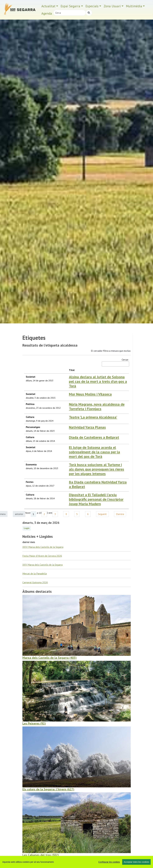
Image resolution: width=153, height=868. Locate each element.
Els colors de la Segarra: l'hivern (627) (48, 800)
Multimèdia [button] (134, 6)
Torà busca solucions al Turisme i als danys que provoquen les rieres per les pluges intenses (84, 480)
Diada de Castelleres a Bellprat (71, 450)
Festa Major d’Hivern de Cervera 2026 (42, 566)
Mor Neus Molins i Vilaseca (67, 391)
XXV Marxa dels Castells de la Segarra (42, 575)
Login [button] (27, 539)
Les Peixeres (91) (34, 734)
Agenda (47, 13)
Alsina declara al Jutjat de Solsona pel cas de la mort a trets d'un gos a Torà (84, 379)
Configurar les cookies (109, 862)
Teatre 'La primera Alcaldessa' (70, 422)
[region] (76, 862)
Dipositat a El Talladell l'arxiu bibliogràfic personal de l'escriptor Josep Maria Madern (80, 511)
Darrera (120, 524)
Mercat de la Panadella (35, 584)
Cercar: (115, 362)
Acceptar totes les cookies (136, 862)
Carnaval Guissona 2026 (35, 593)
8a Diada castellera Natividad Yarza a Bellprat (83, 495)
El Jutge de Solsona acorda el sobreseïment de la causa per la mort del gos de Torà (85, 466)
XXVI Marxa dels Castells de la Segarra (43, 557)
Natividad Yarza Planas (64, 436)
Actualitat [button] (48, 6)
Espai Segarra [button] (70, 6)
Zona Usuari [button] (112, 6)
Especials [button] (92, 6)
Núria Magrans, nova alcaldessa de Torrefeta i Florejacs (83, 407)
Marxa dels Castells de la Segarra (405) (49, 668)
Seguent (102, 524)
